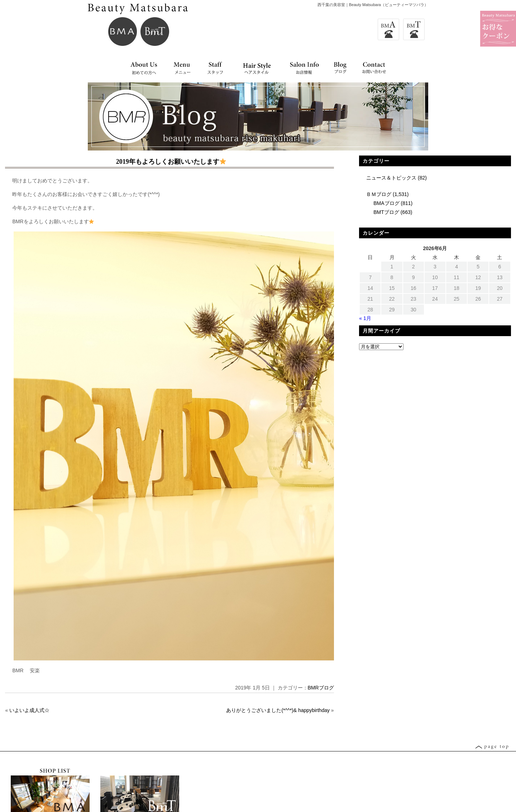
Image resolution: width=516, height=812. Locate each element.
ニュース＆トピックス (391, 178)
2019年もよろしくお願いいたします (171, 162)
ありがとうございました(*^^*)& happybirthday (278, 710)
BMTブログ (386, 212)
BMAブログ (386, 203)
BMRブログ (321, 688)
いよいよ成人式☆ (29, 710)
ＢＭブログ (379, 194)
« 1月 (365, 318)
